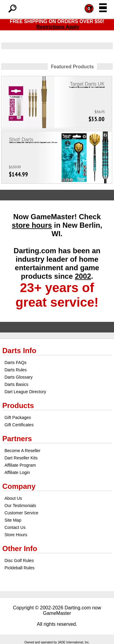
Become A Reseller (22, 451)
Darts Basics (17, 384)
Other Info (20, 549)
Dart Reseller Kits (21, 458)
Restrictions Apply (58, 27)
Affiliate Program (20, 465)
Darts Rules (16, 370)
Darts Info (19, 351)
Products (18, 405)
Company (19, 486)
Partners (17, 439)
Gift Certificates (19, 425)
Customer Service (21, 513)
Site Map (13, 520)
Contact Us (15, 527)
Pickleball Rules (20, 568)
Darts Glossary (19, 377)
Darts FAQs (16, 363)
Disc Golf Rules (19, 561)
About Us (13, 498)
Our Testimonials (20, 506)
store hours (32, 225)
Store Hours (16, 535)
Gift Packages (18, 417)
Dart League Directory (25, 392)
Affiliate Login (17, 472)
